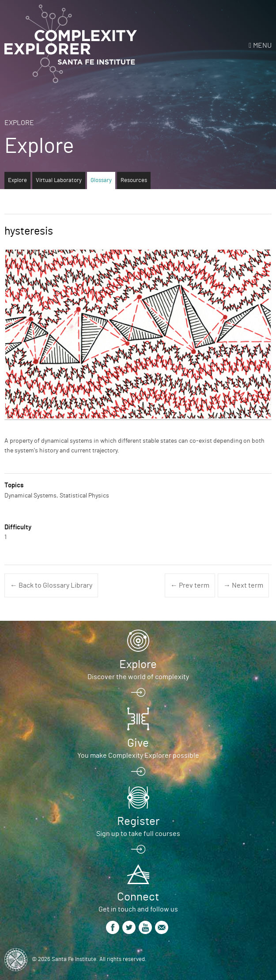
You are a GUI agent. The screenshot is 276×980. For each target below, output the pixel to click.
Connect (138, 897)
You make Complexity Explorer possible (138, 756)
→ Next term (243, 585)
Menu (262, 46)
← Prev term (190, 585)
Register (138, 821)
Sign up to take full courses (138, 834)
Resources (134, 180)
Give (138, 743)
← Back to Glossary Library (51, 585)
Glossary (101, 180)
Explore (19, 123)
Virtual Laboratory (59, 180)
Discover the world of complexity (138, 677)
